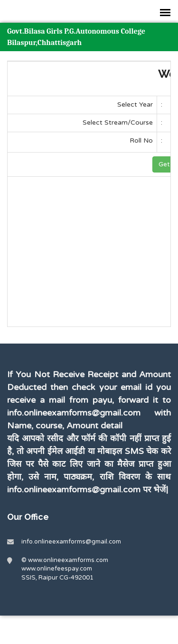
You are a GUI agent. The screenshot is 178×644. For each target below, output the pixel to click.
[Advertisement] (91, 256)
